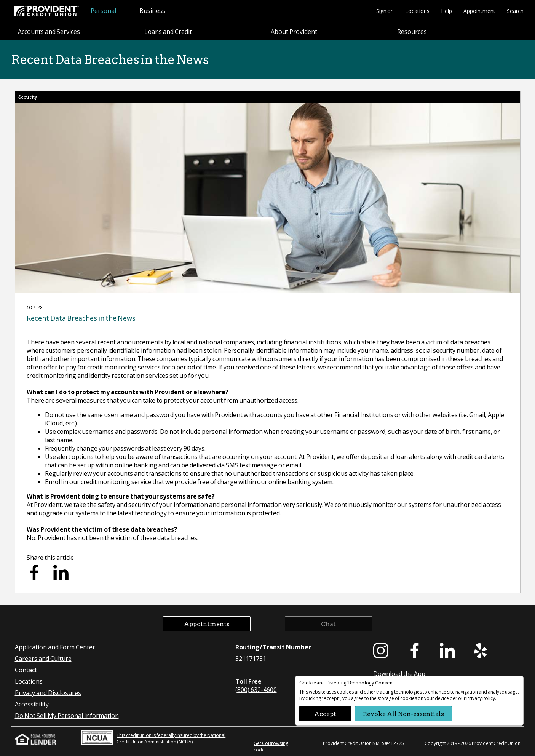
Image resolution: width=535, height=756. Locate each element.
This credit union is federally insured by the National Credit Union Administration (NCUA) (153, 737)
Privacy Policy (481, 698)
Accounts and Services (49, 32)
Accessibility (32, 704)
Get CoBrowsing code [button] (271, 746)
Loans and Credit (168, 32)
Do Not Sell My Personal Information (67, 715)
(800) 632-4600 (256, 690)
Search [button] (515, 11)
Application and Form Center (55, 647)
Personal (103, 10)
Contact (26, 670)
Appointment (479, 11)
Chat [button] (328, 624)
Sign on (385, 11)
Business (152, 10)
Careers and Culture (43, 658)
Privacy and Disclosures (48, 693)
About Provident (294, 32)
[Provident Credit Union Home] (47, 11)
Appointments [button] (207, 624)
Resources (412, 32)
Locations (417, 11)
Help (446, 11)
